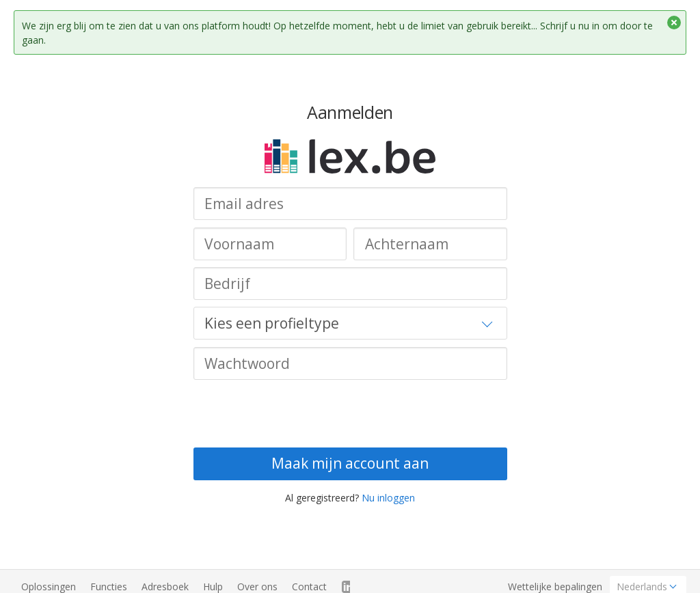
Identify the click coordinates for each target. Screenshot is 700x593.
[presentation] (297, 413)
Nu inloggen (388, 498)
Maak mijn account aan (350, 463)
